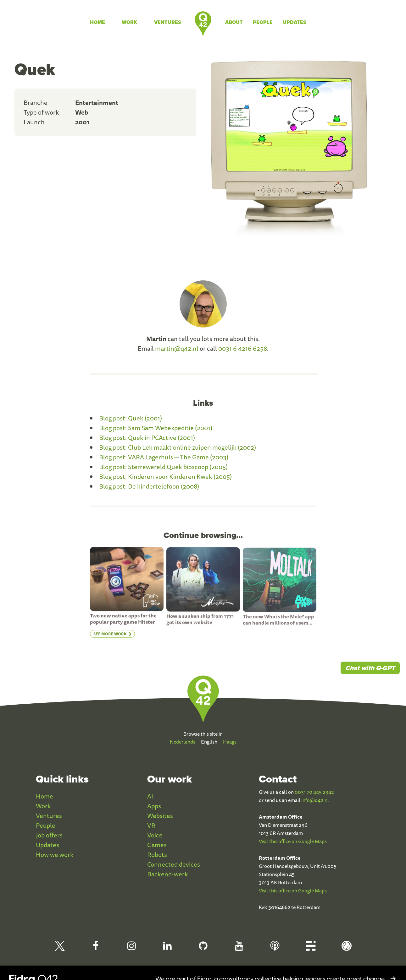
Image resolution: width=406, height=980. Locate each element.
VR (151, 825)
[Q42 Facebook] (96, 948)
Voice (155, 835)
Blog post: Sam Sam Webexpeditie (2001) (156, 428)
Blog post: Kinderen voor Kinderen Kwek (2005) (165, 476)
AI (150, 796)
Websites (160, 816)
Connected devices (174, 864)
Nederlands (183, 742)
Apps (154, 806)
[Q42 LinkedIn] (167, 948)
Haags (230, 742)
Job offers (49, 835)
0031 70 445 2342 (314, 792)
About (234, 22)
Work (129, 22)
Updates (295, 22)
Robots (157, 855)
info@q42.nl (315, 800)
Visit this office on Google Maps (293, 841)
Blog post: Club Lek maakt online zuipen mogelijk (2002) (178, 447)
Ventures (168, 22)
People (263, 22)
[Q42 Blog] (311, 948)
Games (157, 845)
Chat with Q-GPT (370, 668)
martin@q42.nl (177, 348)
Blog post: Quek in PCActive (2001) (147, 438)
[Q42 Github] (203, 948)
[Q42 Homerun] (347, 948)
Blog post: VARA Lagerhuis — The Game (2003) (164, 457)
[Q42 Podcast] (275, 948)
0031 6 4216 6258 (243, 348)
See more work (110, 637)
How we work (55, 855)
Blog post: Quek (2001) (131, 418)
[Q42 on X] (60, 948)
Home (97, 22)
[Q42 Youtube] (239, 948)
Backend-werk (168, 874)
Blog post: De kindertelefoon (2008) (149, 486)
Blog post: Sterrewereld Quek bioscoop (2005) (163, 467)
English (209, 742)
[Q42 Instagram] (131, 948)
